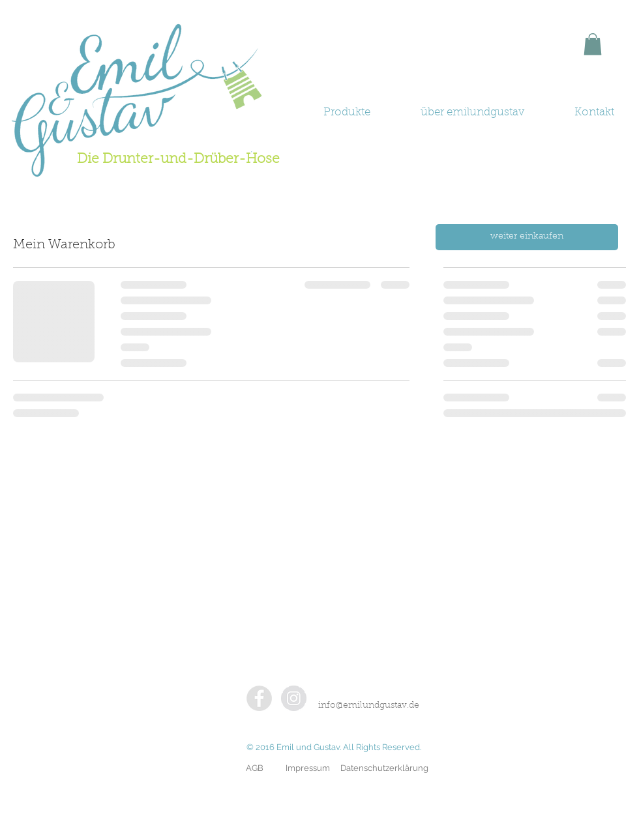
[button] (593, 44)
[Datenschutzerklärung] (384, 768)
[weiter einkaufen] (527, 237)
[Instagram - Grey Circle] (294, 698)
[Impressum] (308, 768)
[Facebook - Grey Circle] (259, 698)
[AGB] (255, 768)
